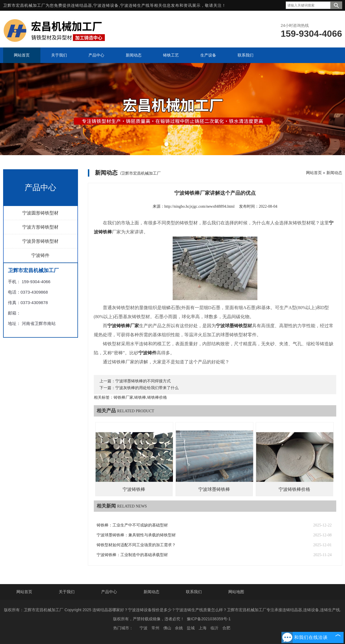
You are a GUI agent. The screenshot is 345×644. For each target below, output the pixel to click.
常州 (155, 628)
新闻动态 (334, 173)
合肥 (226, 628)
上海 (203, 628)
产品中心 (109, 592)
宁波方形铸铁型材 (40, 227)
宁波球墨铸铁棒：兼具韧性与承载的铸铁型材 (136, 535)
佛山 (167, 628)
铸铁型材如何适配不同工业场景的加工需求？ (136, 545)
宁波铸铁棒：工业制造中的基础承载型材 (132, 555)
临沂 (214, 628)
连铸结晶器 (82, 5)
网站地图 (236, 592)
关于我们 (67, 592)
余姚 (179, 628)
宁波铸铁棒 (134, 489)
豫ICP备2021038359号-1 (209, 619)
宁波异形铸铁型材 (40, 241)
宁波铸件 (40, 255)
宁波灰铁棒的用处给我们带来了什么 (147, 388)
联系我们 (194, 592)
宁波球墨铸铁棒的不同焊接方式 (143, 381)
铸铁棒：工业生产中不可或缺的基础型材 (132, 525)
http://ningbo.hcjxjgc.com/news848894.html (199, 206)
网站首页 (314, 173)
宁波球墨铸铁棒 (214, 489)
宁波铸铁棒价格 (294, 489)
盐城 (191, 628)
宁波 (144, 628)
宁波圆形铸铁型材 (40, 213)
